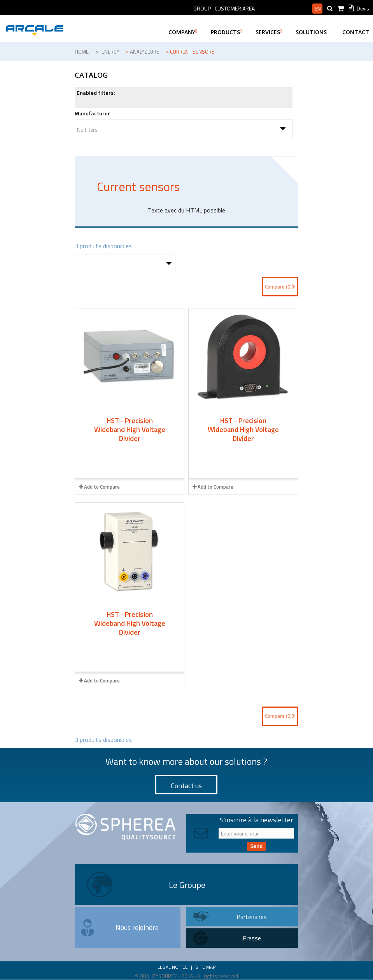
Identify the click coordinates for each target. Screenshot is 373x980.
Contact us (186, 786)
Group (202, 8)
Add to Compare (102, 487)
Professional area (284, 9)
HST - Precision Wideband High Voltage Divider (130, 429)
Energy (110, 52)
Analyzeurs (145, 52)
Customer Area (235, 8)
